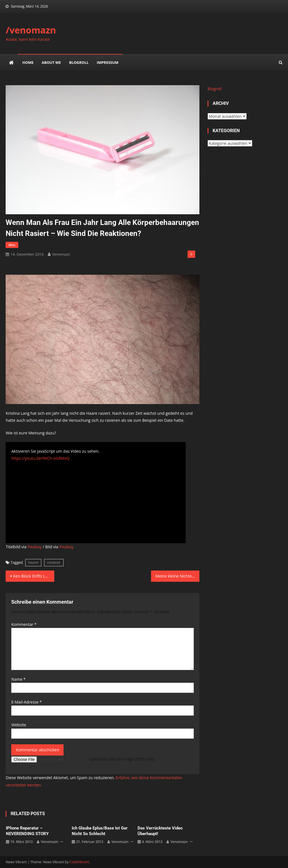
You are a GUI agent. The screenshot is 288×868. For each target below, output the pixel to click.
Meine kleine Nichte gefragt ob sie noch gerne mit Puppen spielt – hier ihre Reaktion (177, 576)
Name (18, 679)
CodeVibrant (79, 862)
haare (33, 562)
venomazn (61, 254)
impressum (108, 62)
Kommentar (24, 624)
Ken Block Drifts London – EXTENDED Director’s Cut (33, 576)
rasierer (54, 562)
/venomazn (31, 30)
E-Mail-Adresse (26, 702)
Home (28, 62)
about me (51, 62)
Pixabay (35, 547)
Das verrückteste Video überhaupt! (160, 831)
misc (12, 245)
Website (19, 725)
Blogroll (79, 62)
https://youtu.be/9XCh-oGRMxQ (40, 458)
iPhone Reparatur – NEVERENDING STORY (27, 831)
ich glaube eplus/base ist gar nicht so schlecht (100, 831)
